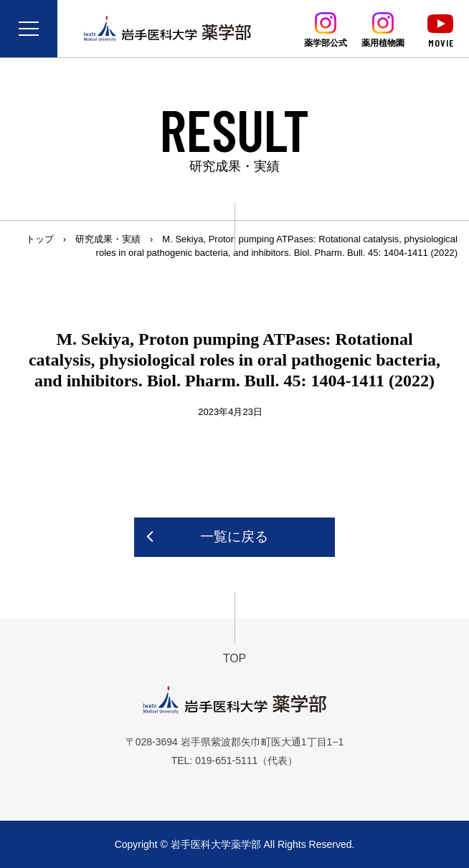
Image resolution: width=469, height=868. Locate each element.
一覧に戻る (234, 536)
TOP (235, 658)
